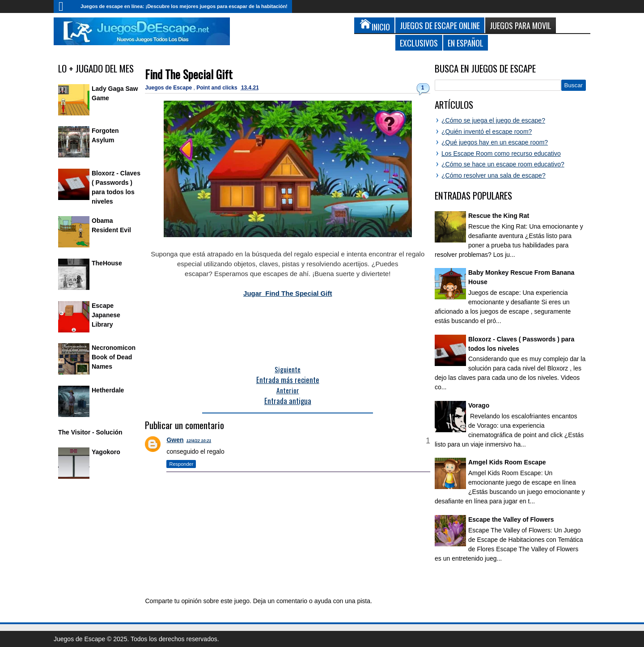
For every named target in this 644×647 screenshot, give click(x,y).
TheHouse (107, 263)
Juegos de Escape (169, 88)
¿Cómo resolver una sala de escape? (494, 175)
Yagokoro (106, 452)
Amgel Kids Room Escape (507, 462)
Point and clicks (218, 88)
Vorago (479, 405)
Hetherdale (108, 390)
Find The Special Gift (189, 74)
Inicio (65, 6)
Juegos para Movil (521, 25)
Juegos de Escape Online (440, 25)
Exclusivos (419, 43)
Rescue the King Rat (499, 216)
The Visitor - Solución (90, 432)
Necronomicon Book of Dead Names (114, 357)
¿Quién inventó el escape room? (487, 132)
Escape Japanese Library (106, 315)
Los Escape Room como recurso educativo (501, 153)
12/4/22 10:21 (199, 441)
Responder (181, 464)
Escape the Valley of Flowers (511, 519)
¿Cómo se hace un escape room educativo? (503, 164)
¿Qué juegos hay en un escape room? (495, 142)
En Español (466, 43)
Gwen (175, 440)
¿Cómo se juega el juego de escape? (493, 120)
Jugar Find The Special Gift (288, 293)
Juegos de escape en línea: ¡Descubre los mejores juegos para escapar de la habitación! (184, 6)
